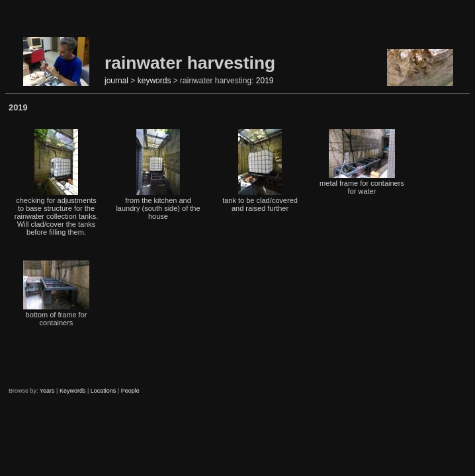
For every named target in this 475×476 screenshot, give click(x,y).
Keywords (73, 391)
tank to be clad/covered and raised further (260, 171)
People (130, 391)
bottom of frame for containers (56, 294)
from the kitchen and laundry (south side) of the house (158, 175)
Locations (104, 391)
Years (47, 391)
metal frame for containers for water (362, 162)
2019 (265, 81)
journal (116, 81)
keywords (154, 81)
